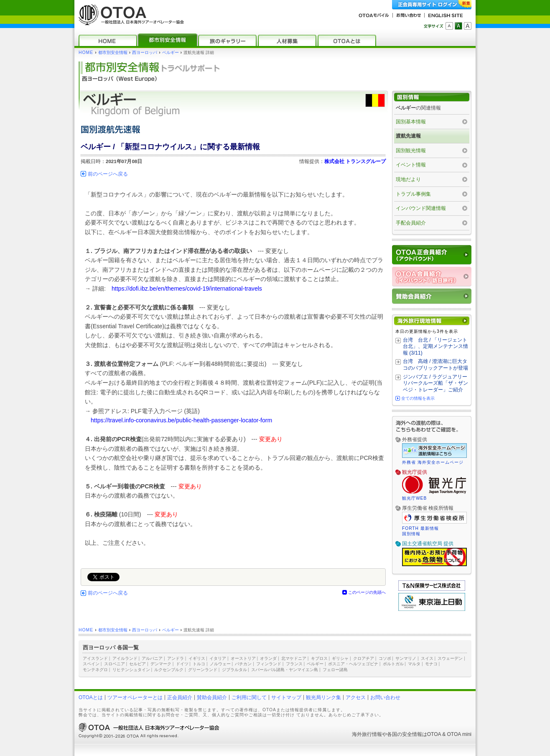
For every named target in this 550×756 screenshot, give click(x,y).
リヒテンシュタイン (131, 670)
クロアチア (364, 658)
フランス (294, 664)
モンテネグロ (95, 670)
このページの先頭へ (367, 592)
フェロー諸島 (335, 670)
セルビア (137, 664)
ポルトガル (393, 664)
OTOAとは (91, 697)
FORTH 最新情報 (420, 528)
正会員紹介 (180, 697)
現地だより (408, 179)
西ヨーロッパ (145, 52)
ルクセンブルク (169, 670)
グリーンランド (203, 670)
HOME (86, 52)
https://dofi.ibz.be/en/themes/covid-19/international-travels (187, 289)
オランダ (268, 658)
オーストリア (243, 658)
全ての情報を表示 (418, 398)
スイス (427, 658)
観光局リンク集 (323, 697)
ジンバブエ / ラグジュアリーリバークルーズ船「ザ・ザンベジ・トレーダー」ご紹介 (435, 383)
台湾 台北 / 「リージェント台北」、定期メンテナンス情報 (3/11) (435, 346)
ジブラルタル (234, 670)
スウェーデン (450, 658)
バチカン (243, 664)
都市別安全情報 (113, 52)
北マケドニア (294, 658)
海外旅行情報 (367, 734)
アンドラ (176, 658)
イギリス (197, 658)
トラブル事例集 (413, 194)
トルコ (199, 664)
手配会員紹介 (411, 223)
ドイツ (182, 664)
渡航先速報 (408, 136)
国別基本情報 (411, 122)
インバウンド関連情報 (421, 208)
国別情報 (411, 534)
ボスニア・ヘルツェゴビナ (353, 664)
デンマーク (161, 664)
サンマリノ (406, 658)
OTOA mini (459, 734)
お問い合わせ (385, 697)
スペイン (91, 664)
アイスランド (95, 658)
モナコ (431, 664)
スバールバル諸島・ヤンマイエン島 (285, 670)
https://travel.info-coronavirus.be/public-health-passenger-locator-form (181, 420)
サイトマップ (286, 697)
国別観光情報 (411, 151)
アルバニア (152, 658)
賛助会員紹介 (212, 697)
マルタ (414, 664)
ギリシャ (340, 658)
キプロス (319, 658)
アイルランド (125, 658)
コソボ (385, 658)
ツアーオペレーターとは (135, 697)
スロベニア (115, 664)
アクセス (356, 697)
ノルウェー (220, 664)
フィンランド (269, 664)
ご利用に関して (249, 697)
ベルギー (171, 52)
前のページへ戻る (108, 174)
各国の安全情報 (405, 734)
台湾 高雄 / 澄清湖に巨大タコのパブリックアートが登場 (435, 365)
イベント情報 (411, 165)
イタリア (218, 658)
